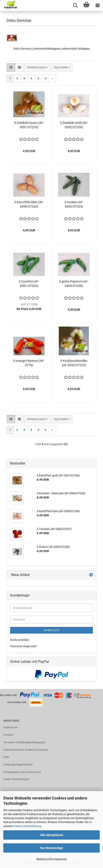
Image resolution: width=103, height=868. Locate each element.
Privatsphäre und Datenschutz (22, 772)
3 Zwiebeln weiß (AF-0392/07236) (74, 125)
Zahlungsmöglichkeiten (18, 765)
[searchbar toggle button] (75, 6)
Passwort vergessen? (24, 646)
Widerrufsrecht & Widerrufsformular (26, 750)
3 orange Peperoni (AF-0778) (29, 363)
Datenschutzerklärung (27, 826)
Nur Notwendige (52, 848)
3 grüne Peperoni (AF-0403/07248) (74, 284)
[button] (11, 68)
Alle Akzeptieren (52, 835)
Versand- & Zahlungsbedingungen (24, 742)
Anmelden (51, 630)
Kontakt (8, 735)
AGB (6, 757)
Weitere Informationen (51, 859)
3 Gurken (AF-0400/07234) (74, 204)
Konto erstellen (20, 640)
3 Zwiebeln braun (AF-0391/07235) (29, 125)
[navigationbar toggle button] (97, 6)
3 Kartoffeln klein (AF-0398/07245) (29, 204)
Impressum (10, 727)
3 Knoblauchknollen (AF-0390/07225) (74, 363)
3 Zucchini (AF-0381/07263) (29, 284)
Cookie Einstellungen (16, 779)
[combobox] (37, 68)
